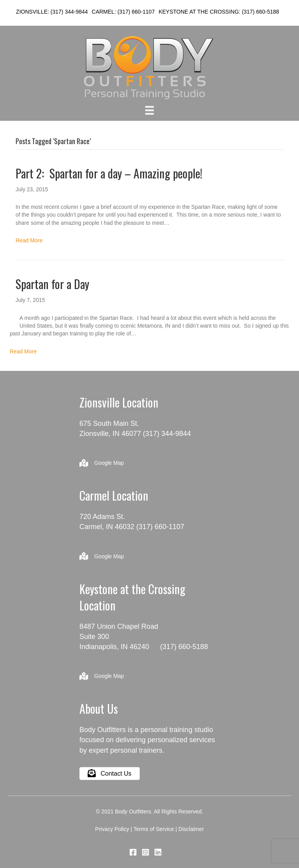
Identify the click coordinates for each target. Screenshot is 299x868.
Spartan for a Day (52, 284)
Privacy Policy (112, 829)
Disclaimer (191, 829)
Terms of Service (154, 829)
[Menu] (149, 110)
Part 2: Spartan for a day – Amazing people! (109, 173)
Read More (29, 240)
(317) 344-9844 (69, 12)
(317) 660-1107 (136, 12)
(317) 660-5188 (260, 12)
